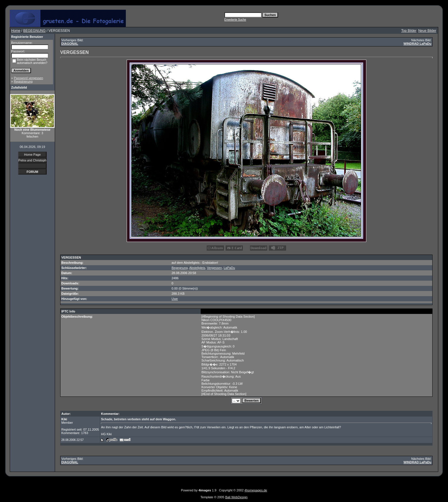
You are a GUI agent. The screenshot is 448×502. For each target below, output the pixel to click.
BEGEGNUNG (34, 31)
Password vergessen (28, 78)
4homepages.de (256, 490)
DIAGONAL (70, 44)
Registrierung (23, 81)
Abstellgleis (197, 268)
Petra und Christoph (32, 160)
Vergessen (214, 268)
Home (16, 31)
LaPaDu (229, 268)
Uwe (175, 299)
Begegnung (179, 268)
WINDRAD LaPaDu (417, 44)
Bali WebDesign (236, 497)
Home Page (32, 155)
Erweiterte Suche (235, 20)
